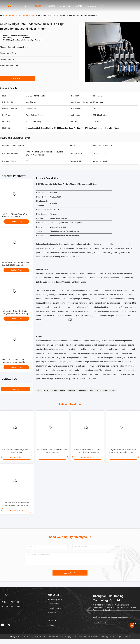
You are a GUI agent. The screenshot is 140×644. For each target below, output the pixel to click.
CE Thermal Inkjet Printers (55, 390)
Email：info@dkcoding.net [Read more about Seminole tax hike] (12, 606)
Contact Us (65, 6)
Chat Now (17, 78)
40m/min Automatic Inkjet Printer (103, 390)
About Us (50, 6)
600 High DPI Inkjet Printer (77, 390)
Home (25, 6)
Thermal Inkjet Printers (26, 16)
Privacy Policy (15, 637)
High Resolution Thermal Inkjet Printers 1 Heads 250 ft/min (17, 451)
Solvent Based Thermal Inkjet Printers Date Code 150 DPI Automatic (88, 451)
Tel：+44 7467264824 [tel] (11, 602)
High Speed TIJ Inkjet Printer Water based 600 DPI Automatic (52, 451)
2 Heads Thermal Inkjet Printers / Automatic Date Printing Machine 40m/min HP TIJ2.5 (14, 362)
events (79, 6)
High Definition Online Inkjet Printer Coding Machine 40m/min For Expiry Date (15, 314)
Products (37, 6)
